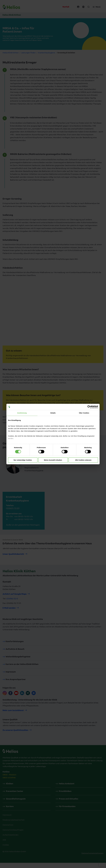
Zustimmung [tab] (22, 413)
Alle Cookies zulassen (83, 460)
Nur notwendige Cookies (23, 460)
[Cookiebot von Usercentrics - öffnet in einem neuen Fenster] (89, 407)
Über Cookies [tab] (84, 413)
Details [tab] (53, 413)
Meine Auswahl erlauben (53, 460)
